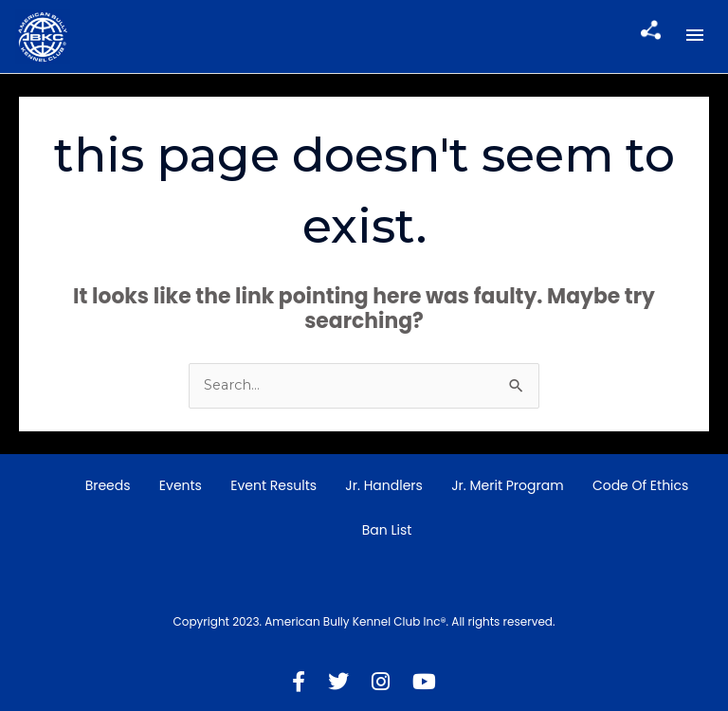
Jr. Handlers (384, 485)
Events (181, 485)
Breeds (108, 485)
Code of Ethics (641, 485)
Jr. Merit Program (507, 485)
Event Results (273, 485)
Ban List (387, 530)
